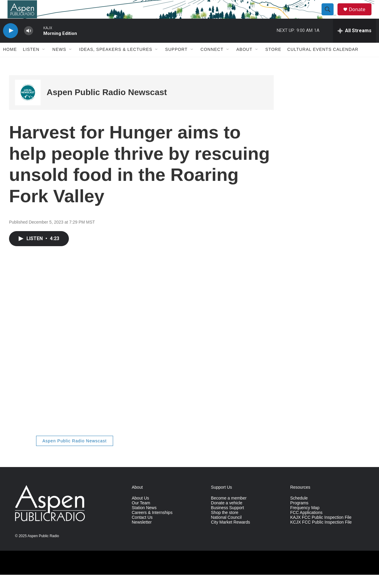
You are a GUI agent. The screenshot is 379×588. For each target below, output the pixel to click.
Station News (144, 521)
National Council (226, 530)
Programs (299, 516)
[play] (11, 44)
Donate (361, 16)
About (244, 63)
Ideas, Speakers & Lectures (116, 63)
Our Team (141, 516)
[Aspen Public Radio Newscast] (28, 105)
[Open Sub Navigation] (44, 63)
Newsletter (142, 535)
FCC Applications (306, 526)
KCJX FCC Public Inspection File (321, 535)
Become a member (229, 511)
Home (10, 63)
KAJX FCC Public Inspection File (321, 530)
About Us (140, 511)
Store (273, 63)
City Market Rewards (230, 535)
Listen (31, 63)
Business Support (227, 521)
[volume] (29, 44)
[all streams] (354, 44)
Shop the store (225, 526)
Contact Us (142, 530)
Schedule (299, 511)
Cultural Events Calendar (323, 63)
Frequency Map (305, 521)
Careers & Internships (152, 526)
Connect (212, 63)
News (59, 63)
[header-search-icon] (330, 16)
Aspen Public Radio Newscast (107, 105)
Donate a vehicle (226, 516)
